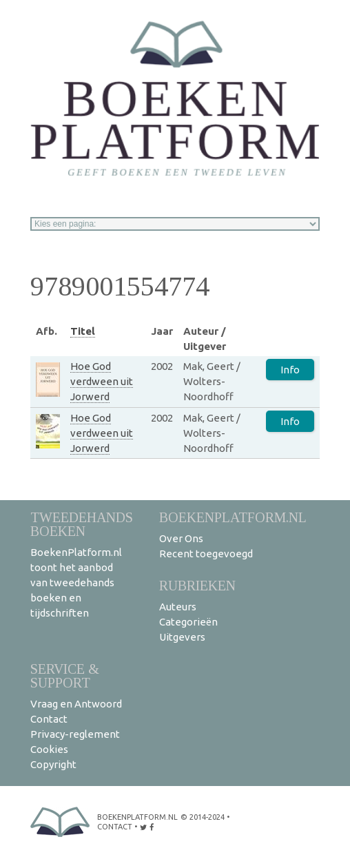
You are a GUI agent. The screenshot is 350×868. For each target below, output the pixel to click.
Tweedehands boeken (82, 524)
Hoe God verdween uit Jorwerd (102, 381)
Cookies (49, 749)
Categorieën (188, 622)
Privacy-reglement (75, 734)
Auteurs (178, 607)
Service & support (65, 675)
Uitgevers (182, 637)
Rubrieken (197, 585)
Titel (83, 331)
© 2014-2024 (203, 817)
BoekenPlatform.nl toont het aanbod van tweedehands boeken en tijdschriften (76, 582)
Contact (49, 719)
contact (115, 827)
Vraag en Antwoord (76, 704)
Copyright (53, 764)
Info (290, 370)
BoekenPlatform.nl (233, 517)
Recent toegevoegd (206, 554)
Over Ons (181, 538)
